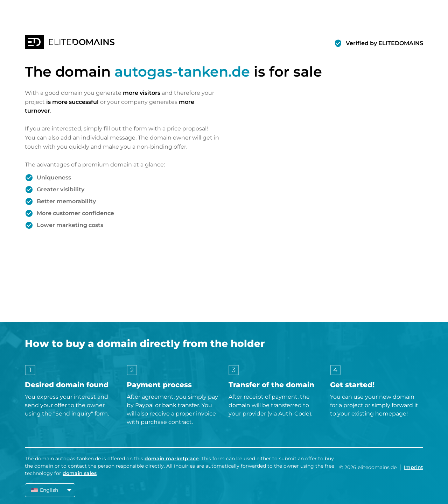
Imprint (414, 467)
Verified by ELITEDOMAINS (384, 43)
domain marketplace (172, 459)
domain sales (80, 473)
